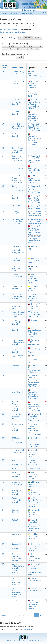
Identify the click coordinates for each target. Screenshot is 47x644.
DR (3, 450)
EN (3, 212)
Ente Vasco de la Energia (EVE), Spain (34, 261)
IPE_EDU (15, 600)
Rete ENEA (15, 366)
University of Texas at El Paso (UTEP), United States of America (35, 199)
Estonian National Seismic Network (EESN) (18, 314)
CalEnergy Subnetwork (16, 213)
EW (3, 124)
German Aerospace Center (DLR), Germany (35, 492)
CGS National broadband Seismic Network (18, 440)
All (21, 38)
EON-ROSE (16, 206)
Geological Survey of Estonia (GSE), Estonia (35, 314)
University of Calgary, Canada (34, 207)
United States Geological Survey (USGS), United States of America (35, 127)
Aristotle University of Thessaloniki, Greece (33, 297)
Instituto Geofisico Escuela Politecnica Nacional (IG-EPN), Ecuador (35, 332)
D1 (3, 600)
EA (3, 348)
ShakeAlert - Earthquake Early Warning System (18, 126)
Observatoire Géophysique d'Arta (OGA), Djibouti (34, 513)
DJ (3, 510)
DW (3, 402)
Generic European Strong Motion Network (18, 150)
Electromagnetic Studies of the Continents (18, 222)
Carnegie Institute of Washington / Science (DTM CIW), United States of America (35, 429)
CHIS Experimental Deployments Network (17, 557)
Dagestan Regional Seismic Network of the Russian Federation (18, 568)
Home (4, 13)
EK (3, 259)
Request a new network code (11, 30)
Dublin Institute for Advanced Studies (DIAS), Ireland (34, 279)
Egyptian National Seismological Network (18, 102)
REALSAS (15, 376)
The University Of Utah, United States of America (35, 222)
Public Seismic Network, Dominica (35, 484)
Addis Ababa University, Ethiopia (34, 289)
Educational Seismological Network (17, 322)
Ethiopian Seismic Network (18, 287)
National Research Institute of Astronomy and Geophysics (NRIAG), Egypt (35, 104)
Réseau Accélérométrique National (18, 306)
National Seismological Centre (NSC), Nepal (33, 453)
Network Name (17, 68)
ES (3, 166)
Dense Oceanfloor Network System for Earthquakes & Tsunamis (18, 464)
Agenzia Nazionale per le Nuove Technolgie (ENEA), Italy (35, 369)
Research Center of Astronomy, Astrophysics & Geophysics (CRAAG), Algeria (34, 381)
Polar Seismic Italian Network (17, 391)
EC (3, 328)
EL (3, 247)
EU (3, 148)
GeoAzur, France (33, 321)
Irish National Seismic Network (18, 275)
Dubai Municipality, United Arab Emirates (33, 475)
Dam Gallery (16, 534)
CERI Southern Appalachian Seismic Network (18, 158)
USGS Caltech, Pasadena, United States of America (35, 214)
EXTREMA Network (15, 113)
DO (3, 460)
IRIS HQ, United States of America (34, 350)
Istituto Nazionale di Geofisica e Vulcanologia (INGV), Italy (33, 116)
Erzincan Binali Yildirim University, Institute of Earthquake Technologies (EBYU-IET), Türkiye (35, 89)
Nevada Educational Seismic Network (18, 188)
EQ (3, 186)
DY (3, 390)
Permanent (28, 38)
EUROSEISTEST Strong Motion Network (17, 296)
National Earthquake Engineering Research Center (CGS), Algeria (34, 442)
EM (3, 220)
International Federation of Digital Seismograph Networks (24, 640)
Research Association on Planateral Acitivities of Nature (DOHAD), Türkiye (35, 525)
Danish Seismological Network (17, 500)
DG (3, 534)
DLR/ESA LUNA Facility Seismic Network (17, 492)
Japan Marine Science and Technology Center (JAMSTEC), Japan (35, 464)
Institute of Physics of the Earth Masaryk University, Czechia (33, 605)
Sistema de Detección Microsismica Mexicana (16, 581)
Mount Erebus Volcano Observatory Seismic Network (18, 179)
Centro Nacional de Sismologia (18, 451)
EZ (3, 81)
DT (3, 424)
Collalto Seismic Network (17, 135)
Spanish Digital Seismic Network (18, 167)
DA (3, 564)
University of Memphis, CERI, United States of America (34, 159)
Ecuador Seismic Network (18, 329)
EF (3, 304)
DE (3, 544)
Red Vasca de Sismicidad (16, 260)
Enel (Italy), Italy (33, 248)
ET (3, 156)
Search (20, 57)
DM (3, 482)
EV (3, 134)
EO (3, 206)
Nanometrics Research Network (16, 546)
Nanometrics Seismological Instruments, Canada (34, 547)
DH (3, 520)
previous (5, 615)
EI (2, 274)
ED (3, 320)
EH (3, 286)
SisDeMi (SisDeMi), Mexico (35, 579)
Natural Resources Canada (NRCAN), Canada (35, 557)
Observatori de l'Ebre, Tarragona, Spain (34, 342)
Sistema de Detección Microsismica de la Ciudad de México (18, 593)
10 (36, 615)
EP (3, 196)
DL (3, 490)
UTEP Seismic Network (17, 197)
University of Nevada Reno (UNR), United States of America (35, 189)
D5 (3, 588)
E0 (3, 356)
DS (3, 438)
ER (3, 176)
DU (3, 414)
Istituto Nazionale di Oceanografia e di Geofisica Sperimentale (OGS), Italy (35, 139)
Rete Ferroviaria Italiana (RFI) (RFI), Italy (35, 75)
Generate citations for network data (13, 32)
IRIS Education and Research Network (17, 350)
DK (3, 498)
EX (3, 112)
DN (3, 472)
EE (3, 312)
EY (3, 100)
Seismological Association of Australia (17, 416)
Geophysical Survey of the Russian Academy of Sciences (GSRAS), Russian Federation (35, 569)
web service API (27, 629)
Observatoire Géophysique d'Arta (16, 512)
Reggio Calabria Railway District (17, 357)
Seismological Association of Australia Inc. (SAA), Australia (34, 417)
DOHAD (15, 520)
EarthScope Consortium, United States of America (34, 179)
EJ (2, 267)
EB (3, 340)
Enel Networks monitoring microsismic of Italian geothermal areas (18, 251)
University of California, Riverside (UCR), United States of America (34, 230)
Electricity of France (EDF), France (34, 306)
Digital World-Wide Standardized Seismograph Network (17, 406)
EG (3, 294)
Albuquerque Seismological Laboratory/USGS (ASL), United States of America (35, 406)
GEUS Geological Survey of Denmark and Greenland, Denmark (35, 502)
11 (41, 615)
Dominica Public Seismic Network (18, 483)
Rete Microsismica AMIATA (16, 269)
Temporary (37, 38)
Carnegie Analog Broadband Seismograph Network (18, 427)
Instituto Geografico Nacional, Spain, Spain (34, 169)
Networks (13, 13)
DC (3, 554)
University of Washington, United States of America (34, 240)
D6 (3, 578)
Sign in (44, 13)
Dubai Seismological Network (17, 474)
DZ (3, 376)
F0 (3, 72)
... (15, 615)
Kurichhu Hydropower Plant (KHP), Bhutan (33, 537)
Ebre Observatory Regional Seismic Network (18, 342)
